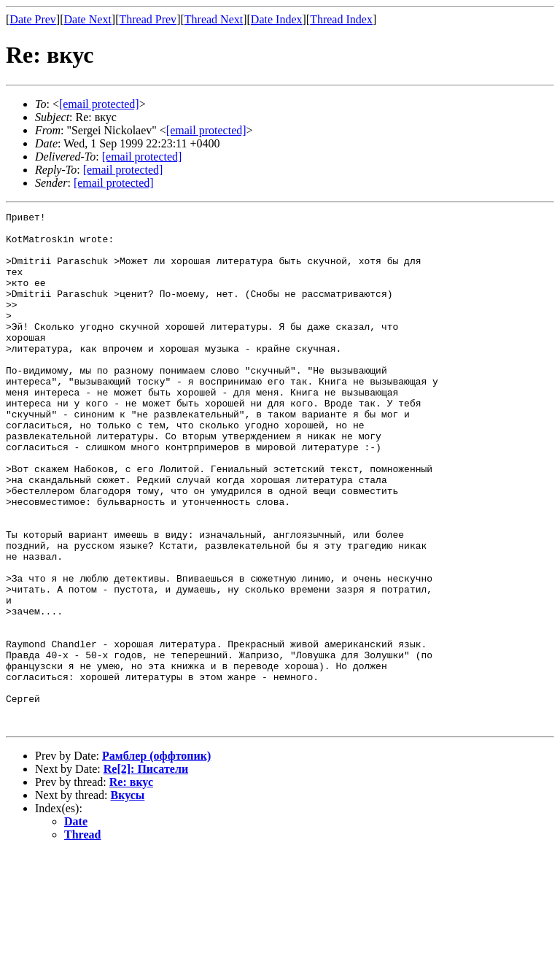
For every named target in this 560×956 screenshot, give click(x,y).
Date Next (88, 19)
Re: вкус (131, 885)
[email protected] (142, 157)
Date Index (277, 19)
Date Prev (33, 19)
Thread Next (214, 19)
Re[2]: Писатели (146, 872)
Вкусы (128, 898)
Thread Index (341, 19)
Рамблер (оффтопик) (156, 859)
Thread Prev (148, 19)
